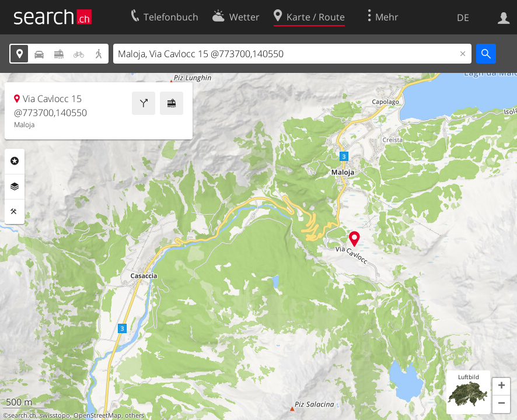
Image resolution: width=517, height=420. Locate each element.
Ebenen (15, 187)
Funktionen (15, 212)
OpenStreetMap (97, 415)
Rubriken (15, 161)
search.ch (22, 415)
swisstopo (55, 415)
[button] (501, 387)
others (135, 415)
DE (463, 17)
